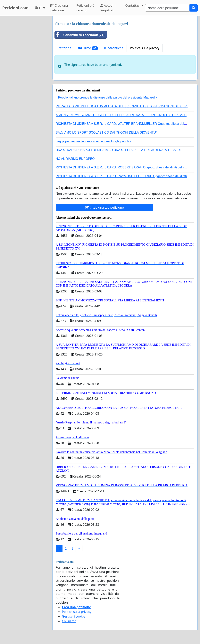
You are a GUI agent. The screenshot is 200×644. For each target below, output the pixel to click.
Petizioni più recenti (85, 8)
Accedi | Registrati (108, 8)
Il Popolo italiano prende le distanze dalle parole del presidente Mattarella (106, 97)
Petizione (65, 48)
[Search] (167, 8)
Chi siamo (69, 621)
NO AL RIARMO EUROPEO (75, 159)
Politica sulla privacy (145, 48)
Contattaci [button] (133, 5)
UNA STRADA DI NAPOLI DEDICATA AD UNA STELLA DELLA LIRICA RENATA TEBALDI (118, 150)
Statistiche (114, 48)
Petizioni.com (15, 8)
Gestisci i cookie (74, 616)
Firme (88, 48)
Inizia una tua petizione (104, 207)
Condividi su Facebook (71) (80, 35)
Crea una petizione (59, 8)
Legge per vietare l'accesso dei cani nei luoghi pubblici (93, 141)
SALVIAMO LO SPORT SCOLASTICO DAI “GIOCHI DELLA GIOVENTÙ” (106, 133)
